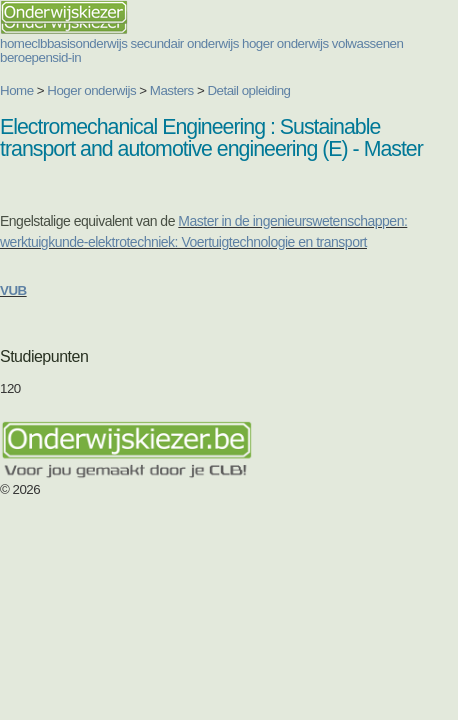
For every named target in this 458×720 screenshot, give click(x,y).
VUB (13, 290)
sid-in (66, 57)
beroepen (26, 57)
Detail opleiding (248, 90)
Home (17, 90)
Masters (172, 90)
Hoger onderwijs (91, 90)
